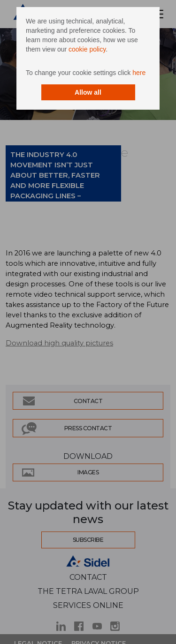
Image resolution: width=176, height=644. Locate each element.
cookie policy (87, 49)
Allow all (88, 92)
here (139, 73)
